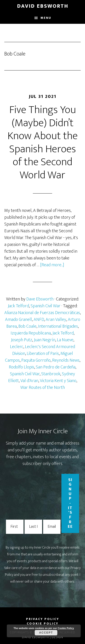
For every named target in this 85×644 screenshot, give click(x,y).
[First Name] (15, 527)
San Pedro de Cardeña (56, 367)
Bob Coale (27, 326)
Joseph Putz (22, 340)
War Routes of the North (43, 387)
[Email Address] (52, 527)
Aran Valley (56, 320)
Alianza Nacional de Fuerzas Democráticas (42, 313)
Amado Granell (18, 320)
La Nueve (65, 340)
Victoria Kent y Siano (58, 381)
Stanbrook (51, 374)
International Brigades (58, 326)
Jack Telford (18, 306)
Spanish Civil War (46, 306)
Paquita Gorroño (36, 360)
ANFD (39, 320)
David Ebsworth (43, 6)
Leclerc (17, 347)
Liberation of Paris (43, 353)
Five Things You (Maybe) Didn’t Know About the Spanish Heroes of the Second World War (43, 143)
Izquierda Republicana (31, 333)
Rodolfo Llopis (22, 367)
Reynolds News (66, 360)
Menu (46, 18)
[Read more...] (52, 265)
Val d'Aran (29, 381)
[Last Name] (33, 527)
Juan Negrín (45, 340)
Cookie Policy (66, 628)
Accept (46, 633)
